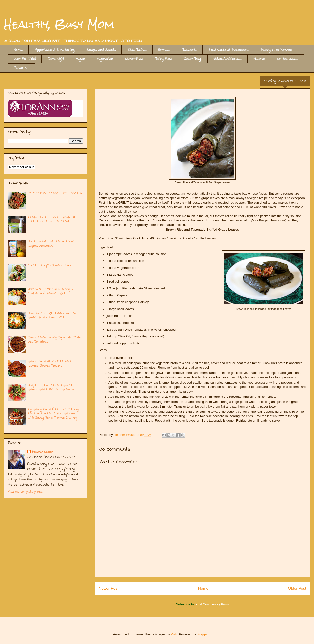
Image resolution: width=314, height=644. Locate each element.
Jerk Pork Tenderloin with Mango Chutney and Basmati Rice (51, 291)
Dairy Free (163, 59)
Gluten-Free (134, 59)
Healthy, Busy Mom (59, 24)
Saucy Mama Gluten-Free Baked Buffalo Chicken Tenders (51, 364)
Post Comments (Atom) (212, 604)
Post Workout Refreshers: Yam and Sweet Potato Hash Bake (53, 315)
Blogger (202, 634)
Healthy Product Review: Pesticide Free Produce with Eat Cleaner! (52, 219)
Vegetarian (105, 59)
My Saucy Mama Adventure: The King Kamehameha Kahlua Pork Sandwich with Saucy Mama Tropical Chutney (54, 414)
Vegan (80, 59)
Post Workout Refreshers (228, 50)
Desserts (189, 50)
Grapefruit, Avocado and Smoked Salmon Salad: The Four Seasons (51, 388)
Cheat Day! (193, 59)
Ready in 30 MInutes (276, 50)
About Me (21, 68)
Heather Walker (43, 452)
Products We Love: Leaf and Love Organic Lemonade (51, 244)
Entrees (164, 50)
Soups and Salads (101, 50)
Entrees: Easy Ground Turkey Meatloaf (55, 193)
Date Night (56, 59)
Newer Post (109, 588)
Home (18, 50)
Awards (259, 59)
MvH (174, 634)
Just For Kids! (25, 59)
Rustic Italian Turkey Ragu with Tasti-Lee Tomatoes (55, 340)
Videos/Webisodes (227, 59)
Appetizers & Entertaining (54, 50)
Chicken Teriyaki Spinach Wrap (49, 266)
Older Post (297, 588)
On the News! (288, 59)
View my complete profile (25, 492)
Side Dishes (137, 50)
